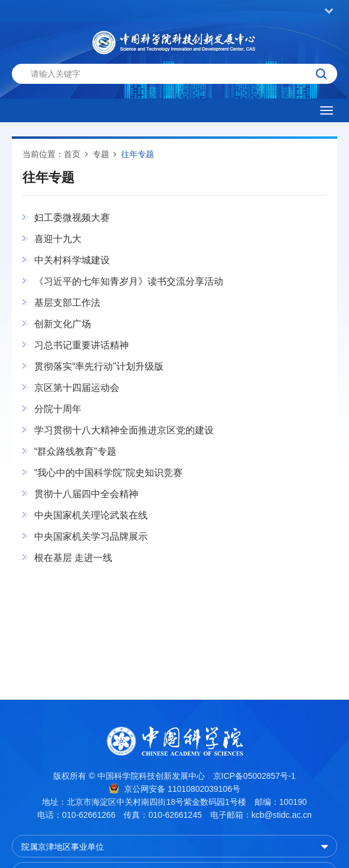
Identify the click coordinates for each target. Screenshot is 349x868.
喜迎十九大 (58, 239)
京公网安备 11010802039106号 (174, 788)
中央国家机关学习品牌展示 (91, 536)
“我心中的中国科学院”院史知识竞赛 (108, 473)
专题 (101, 154)
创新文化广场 (63, 324)
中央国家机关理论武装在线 (91, 515)
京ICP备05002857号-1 (255, 776)
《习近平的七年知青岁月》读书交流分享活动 (129, 281)
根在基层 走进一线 (73, 558)
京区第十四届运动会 (77, 388)
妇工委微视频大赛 (72, 218)
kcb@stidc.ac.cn (282, 815)
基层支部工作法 (67, 303)
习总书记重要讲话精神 (81, 345)
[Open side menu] (327, 110)
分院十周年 (58, 409)
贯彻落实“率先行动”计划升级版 (99, 366)
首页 (72, 154)
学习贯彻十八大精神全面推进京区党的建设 (124, 430)
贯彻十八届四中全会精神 (86, 494)
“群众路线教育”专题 (75, 451)
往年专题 (138, 154)
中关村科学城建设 (72, 260)
